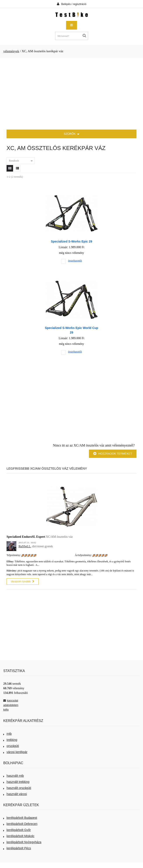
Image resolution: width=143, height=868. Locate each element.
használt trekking (16, 782)
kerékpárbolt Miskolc (19, 836)
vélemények (11, 51)
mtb (7, 734)
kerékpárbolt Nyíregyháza (22, 842)
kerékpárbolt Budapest (20, 818)
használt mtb (14, 776)
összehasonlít (75, 261)
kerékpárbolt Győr (17, 830)
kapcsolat (11, 701)
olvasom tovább (23, 581)
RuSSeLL (25, 546)
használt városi (15, 794)
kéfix (6, 710)
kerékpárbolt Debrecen (20, 824)
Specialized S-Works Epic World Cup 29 (72, 330)
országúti (11, 746)
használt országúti (17, 788)
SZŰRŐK (72, 134)
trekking (10, 740)
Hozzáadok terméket (113, 454)
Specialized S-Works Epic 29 (71, 241)
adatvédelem (11, 705)
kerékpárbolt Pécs (17, 848)
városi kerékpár (15, 752)
